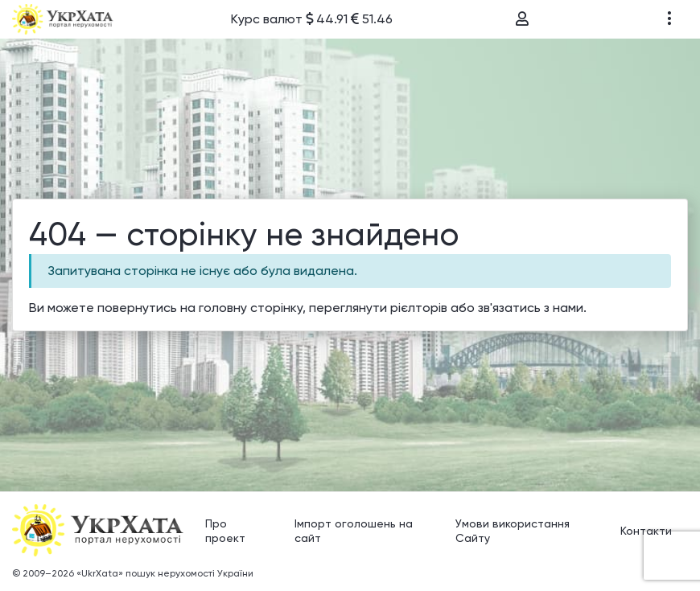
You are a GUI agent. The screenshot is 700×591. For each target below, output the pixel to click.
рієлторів (419, 308)
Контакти (646, 531)
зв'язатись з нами (531, 308)
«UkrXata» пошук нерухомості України (165, 573)
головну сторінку (251, 308)
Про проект (225, 531)
